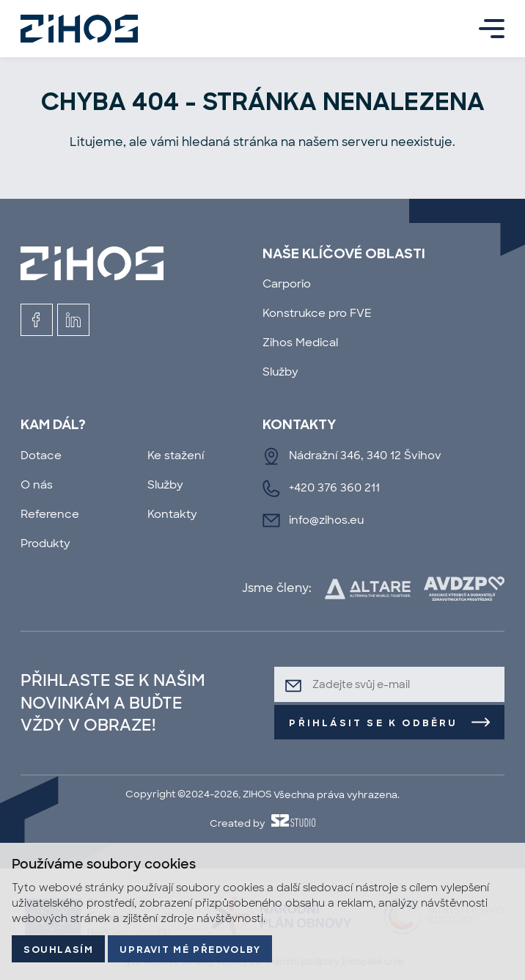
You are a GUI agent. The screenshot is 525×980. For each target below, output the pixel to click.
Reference (50, 514)
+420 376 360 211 (334, 488)
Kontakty (172, 514)
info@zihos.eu (326, 520)
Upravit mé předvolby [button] (190, 950)
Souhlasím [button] (58, 950)
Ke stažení (176, 456)
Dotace (41, 456)
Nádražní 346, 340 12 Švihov (365, 456)
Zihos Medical (300, 343)
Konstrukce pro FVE (317, 313)
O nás (37, 485)
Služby (280, 372)
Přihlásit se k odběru (373, 724)
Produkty (45, 544)
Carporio (287, 284)
